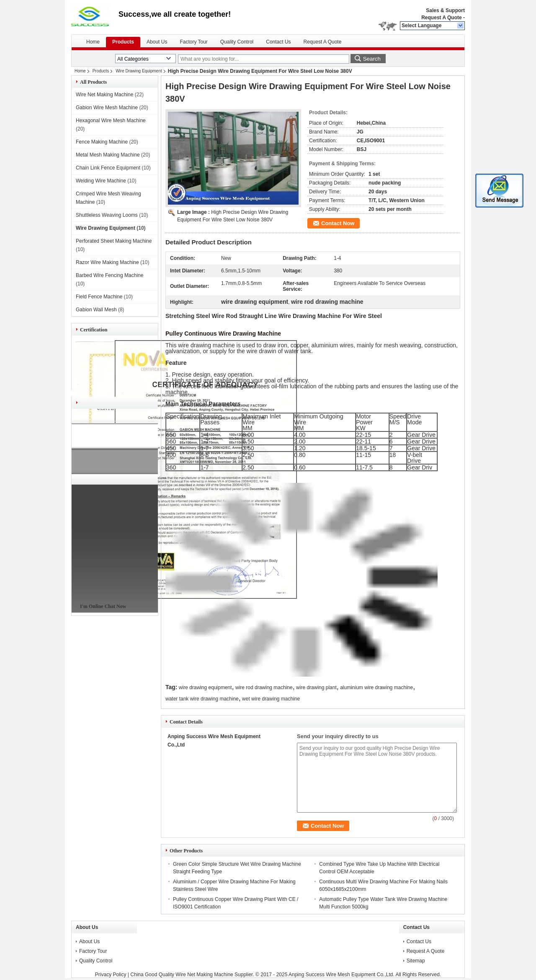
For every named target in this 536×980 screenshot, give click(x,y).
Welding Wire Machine (101, 181)
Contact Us (278, 42)
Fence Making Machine (102, 142)
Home (93, 42)
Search (372, 59)
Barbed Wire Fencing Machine (110, 275)
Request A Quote (441, 18)
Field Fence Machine (99, 297)
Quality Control (237, 42)
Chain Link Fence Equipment (108, 168)
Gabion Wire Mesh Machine (107, 108)
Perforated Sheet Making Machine (114, 241)
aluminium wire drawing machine (376, 688)
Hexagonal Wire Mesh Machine (111, 121)
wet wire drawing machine (271, 699)
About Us (157, 42)
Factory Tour (193, 42)
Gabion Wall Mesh (96, 310)
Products (123, 42)
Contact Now (338, 223)
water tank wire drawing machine (202, 699)
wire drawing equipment (205, 688)
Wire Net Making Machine (104, 95)
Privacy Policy (111, 975)
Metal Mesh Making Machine (108, 155)
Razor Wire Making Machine (107, 262)
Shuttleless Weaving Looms (107, 215)
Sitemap (416, 961)
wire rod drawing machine (264, 688)
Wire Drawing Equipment (139, 71)
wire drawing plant (316, 688)
